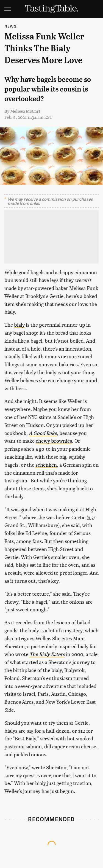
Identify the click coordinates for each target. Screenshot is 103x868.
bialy (19, 325)
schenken (46, 465)
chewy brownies (54, 441)
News (10, 26)
